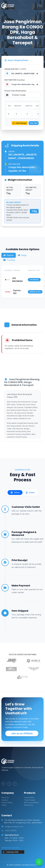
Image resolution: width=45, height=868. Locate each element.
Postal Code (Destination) (15, 91)
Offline (15, 493)
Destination (14, 164)
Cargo (22, 255)
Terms (4, 805)
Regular (9, 255)
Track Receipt (30, 800)
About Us (5, 797)
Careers (5, 800)
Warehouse (29, 805)
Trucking (9, 260)
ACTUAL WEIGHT (10, 189)
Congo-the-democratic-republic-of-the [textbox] (26, 84)
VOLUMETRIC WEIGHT (31, 189)
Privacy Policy (7, 803)
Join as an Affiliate (22, 733)
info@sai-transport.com (14, 827)
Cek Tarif (34, 123)
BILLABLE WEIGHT (14, 202)
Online (30, 493)
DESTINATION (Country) (15, 80)
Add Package (20, 123)
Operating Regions (10, 848)
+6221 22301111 (11, 830)
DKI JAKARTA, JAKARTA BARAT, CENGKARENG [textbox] (26, 74)
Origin (11, 152)
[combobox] (25, 73)
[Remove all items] (37, 73)
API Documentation (31, 803)
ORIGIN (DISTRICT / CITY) (15, 69)
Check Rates (29, 797)
